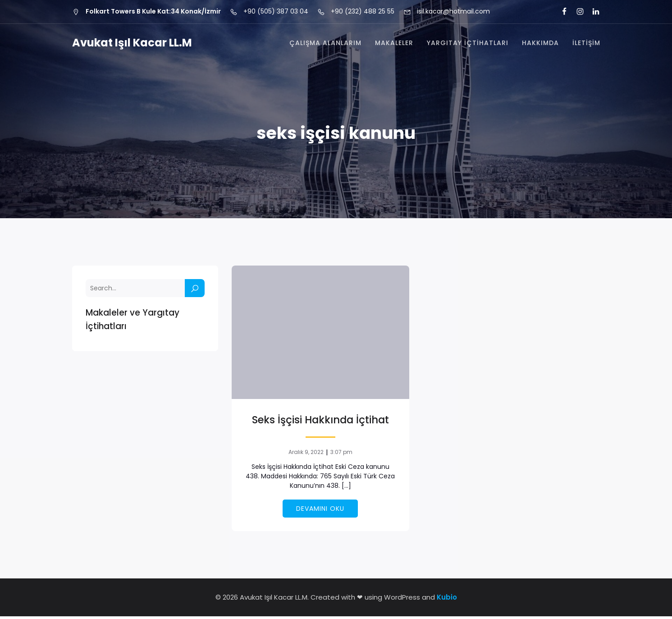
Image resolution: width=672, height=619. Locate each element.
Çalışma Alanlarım (325, 44)
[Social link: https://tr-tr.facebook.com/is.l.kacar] (560, 12)
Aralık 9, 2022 (306, 455)
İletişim (586, 44)
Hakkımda (540, 44)
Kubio (447, 600)
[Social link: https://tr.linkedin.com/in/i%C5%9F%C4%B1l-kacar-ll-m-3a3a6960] (592, 12)
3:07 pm (341, 455)
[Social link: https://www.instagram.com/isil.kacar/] (576, 12)
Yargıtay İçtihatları (468, 44)
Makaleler (394, 44)
